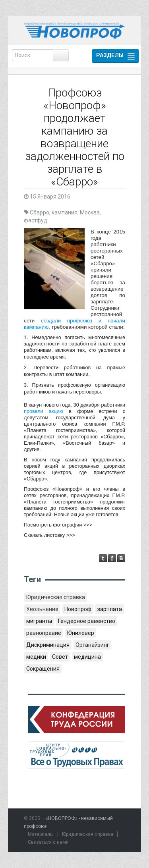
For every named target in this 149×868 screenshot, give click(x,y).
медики (36, 657)
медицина (87, 657)
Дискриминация (48, 645)
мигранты (39, 621)
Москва (90, 212)
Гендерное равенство (87, 621)
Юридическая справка (56, 597)
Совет (60, 657)
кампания (65, 212)
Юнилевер (81, 633)
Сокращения (43, 669)
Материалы (41, 834)
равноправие (44, 633)
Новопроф (78, 609)
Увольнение (42, 609)
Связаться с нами (48, 842)
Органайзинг (92, 645)
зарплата (110, 609)
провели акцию (44, 411)
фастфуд (36, 220)
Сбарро (40, 212)
